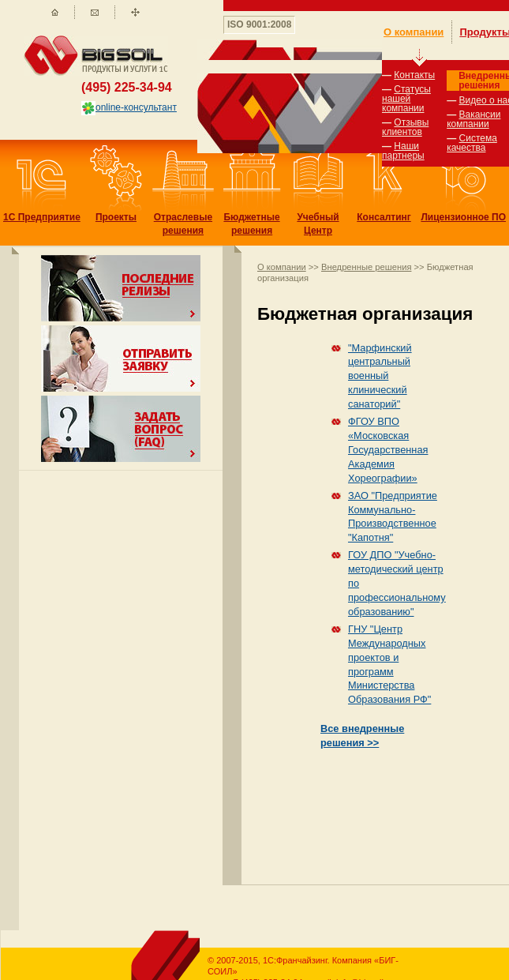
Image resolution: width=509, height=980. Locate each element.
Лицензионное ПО (463, 217)
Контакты (414, 75)
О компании (282, 267)
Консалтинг (384, 217)
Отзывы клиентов (405, 127)
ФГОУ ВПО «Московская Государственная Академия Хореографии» (388, 450)
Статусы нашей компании (406, 99)
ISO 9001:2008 (259, 24)
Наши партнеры (403, 151)
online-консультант (129, 107)
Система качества (472, 143)
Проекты (116, 217)
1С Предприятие (42, 217)
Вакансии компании (473, 119)
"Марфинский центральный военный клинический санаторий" (380, 376)
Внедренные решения (366, 267)
